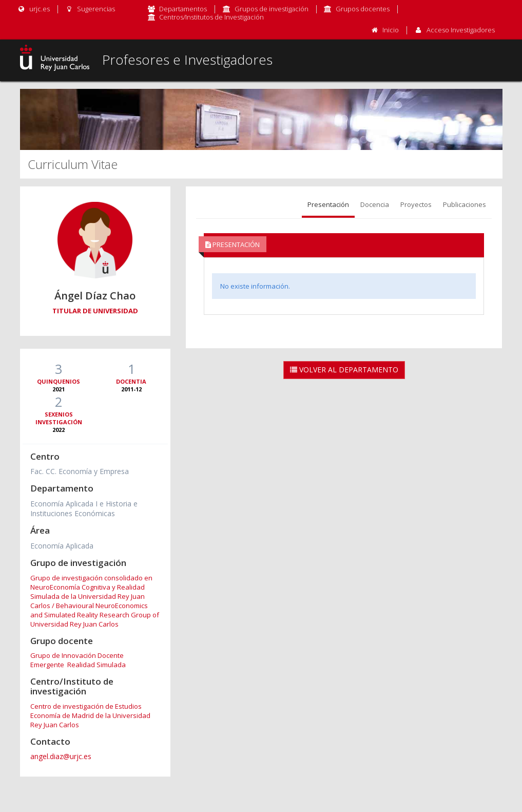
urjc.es (34, 9)
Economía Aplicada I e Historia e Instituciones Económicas (84, 508)
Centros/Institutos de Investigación (211, 17)
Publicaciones (465, 204)
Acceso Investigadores (461, 30)
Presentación (328, 204)
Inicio (391, 30)
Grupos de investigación (272, 9)
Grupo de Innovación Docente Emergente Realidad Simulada (78, 660)
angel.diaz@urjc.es (61, 756)
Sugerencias (90, 9)
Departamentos (183, 9)
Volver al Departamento (344, 370)
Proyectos (416, 204)
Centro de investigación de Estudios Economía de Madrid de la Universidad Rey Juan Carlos (90, 715)
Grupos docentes (363, 9)
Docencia (375, 204)
